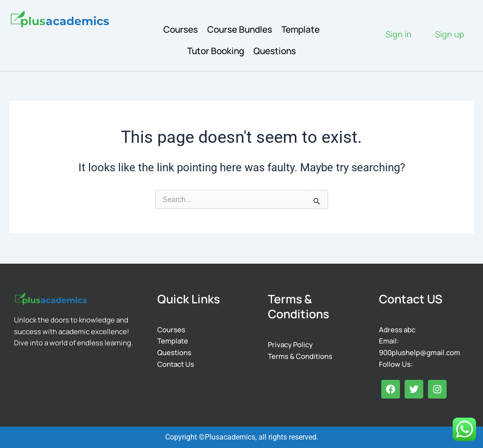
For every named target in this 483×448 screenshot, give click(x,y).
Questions (275, 51)
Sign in (399, 34)
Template (301, 29)
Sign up (450, 34)
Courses (181, 29)
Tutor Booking (216, 51)
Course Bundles (240, 29)
